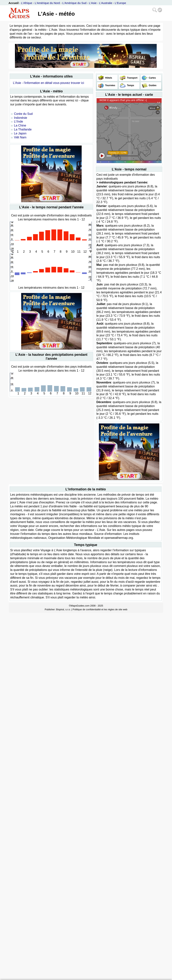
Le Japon (20, 133)
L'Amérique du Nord (47, 3)
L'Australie (106, 3)
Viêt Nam (20, 137)
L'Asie (93, 3)
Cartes (152, 78)
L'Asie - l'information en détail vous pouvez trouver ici (48, 83)
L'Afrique (27, 3)
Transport (132, 78)
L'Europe (120, 3)
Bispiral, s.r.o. (63, 609)
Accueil (14, 3)
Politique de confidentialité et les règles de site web (100, 609)
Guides (152, 85)
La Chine (20, 125)
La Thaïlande (23, 129)
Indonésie (21, 118)
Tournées (110, 85)
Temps (130, 85)
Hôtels (108, 78)
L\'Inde (19, 122)
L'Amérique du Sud (74, 3)
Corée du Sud (23, 114)
